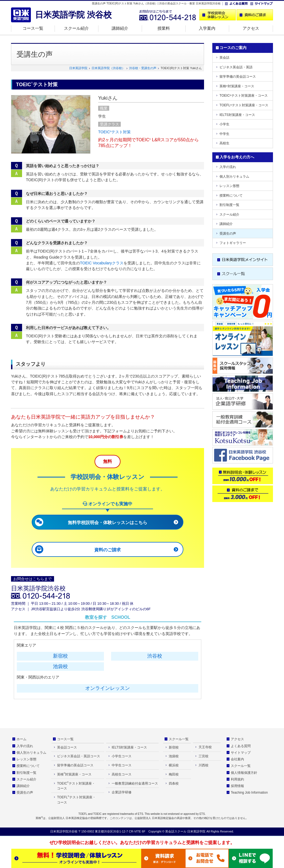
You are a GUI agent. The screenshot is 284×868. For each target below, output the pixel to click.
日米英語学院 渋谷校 (73, 15)
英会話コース (67, 747)
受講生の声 (228, 234)
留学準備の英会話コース (238, 77)
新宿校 (60, 656)
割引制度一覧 (229, 205)
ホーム (22, 739)
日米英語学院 (78, 68)
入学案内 (207, 28)
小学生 (224, 124)
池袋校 (60, 666)
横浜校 (174, 765)
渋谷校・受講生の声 (143, 68)
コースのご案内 (233, 48)
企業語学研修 (122, 792)
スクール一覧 (179, 739)
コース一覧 (33, 28)
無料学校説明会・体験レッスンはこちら (108, 523)
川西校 (203, 765)
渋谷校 (155, 656)
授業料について (231, 196)
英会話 (224, 58)
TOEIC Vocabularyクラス (102, 263)
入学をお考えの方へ (237, 157)
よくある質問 (241, 746)
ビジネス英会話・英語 (236, 67)
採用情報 (237, 786)
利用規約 (237, 779)
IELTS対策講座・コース (237, 115)
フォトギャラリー (233, 243)
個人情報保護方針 (244, 773)
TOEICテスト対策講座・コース (244, 96)
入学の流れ (228, 167)
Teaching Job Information (249, 793)
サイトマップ (241, 753)
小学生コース (122, 756)
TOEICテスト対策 (114, 132)
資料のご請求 (108, 550)
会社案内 (237, 759)
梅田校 (174, 774)
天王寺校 (205, 747)
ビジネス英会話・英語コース (79, 756)
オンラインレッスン (108, 688)
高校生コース (122, 774)
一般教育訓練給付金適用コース (135, 783)
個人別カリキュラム (234, 177)
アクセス (251, 28)
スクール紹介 (76, 28)
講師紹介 (120, 28)
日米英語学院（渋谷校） (108, 68)
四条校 (174, 783)
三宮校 (203, 756)
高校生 (224, 143)
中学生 (224, 134)
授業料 (164, 28)
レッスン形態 (229, 186)
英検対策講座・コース (237, 86)
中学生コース (122, 765)
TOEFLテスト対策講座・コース (244, 105)
